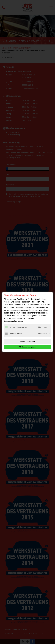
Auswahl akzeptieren (27, 341)
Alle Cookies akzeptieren (27, 347)
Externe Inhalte (14, 334)
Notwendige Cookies (16, 327)
